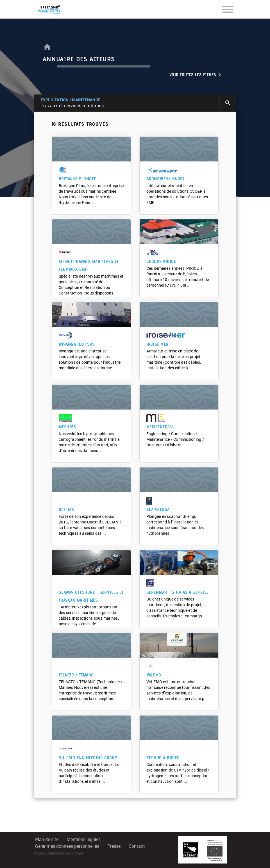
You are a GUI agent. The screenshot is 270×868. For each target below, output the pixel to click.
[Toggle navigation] (228, 9)
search (228, 103)
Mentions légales (84, 839)
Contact (137, 846)
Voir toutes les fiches (196, 75)
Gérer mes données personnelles (67, 846)
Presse (114, 846)
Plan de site (47, 839)
